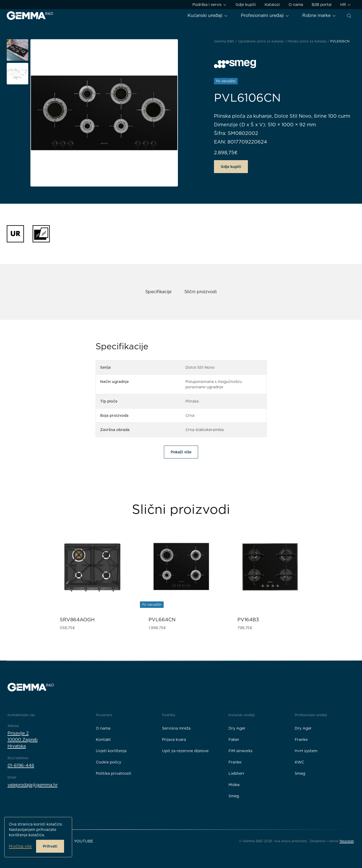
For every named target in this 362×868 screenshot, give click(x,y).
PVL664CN (162, 620)
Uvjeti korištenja (111, 751)
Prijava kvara (174, 740)
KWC (299, 762)
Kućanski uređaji (208, 15)
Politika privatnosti (114, 773)
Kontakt (103, 740)
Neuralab (347, 841)
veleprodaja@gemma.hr (33, 785)
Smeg (234, 796)
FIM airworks (240, 751)
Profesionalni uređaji (265, 15)
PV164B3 (248, 620)
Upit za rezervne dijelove (185, 751)
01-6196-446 (21, 765)
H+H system (306, 751)
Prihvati (50, 846)
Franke (235, 762)
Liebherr (236, 773)
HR (346, 5)
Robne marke (319, 15)
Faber (234, 740)
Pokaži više (181, 452)
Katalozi (272, 5)
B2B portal (322, 5)
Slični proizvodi (201, 292)
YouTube (84, 841)
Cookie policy (108, 762)
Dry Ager (237, 728)
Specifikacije (158, 292)
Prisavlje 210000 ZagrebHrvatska (23, 740)
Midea (234, 785)
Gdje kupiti (246, 5)
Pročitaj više (20, 846)
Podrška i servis (210, 5)
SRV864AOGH (77, 620)
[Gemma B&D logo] (30, 16)
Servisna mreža (176, 728)
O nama (296, 5)
